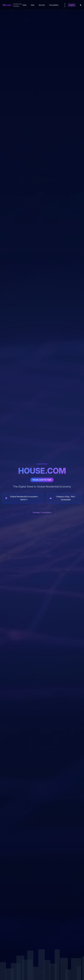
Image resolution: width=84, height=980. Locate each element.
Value (24, 5)
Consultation (54, 5)
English (72, 5)
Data (33, 5)
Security (42, 5)
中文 (65, 5)
